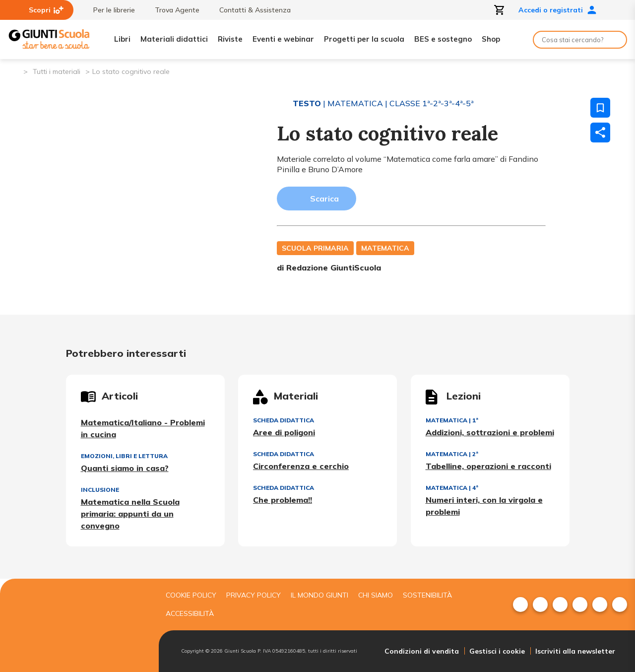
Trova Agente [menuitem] (172, 10)
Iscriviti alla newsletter (575, 651)
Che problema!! (283, 500)
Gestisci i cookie (497, 651)
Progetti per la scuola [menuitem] (364, 39)
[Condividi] (600, 133)
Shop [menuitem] (491, 39)
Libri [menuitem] (122, 39)
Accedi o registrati (558, 10)
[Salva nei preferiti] (600, 108)
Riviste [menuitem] (230, 39)
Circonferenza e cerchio (301, 466)
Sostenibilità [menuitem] (427, 595)
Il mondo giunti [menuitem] (319, 595)
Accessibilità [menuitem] (190, 613)
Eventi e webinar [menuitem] (283, 39)
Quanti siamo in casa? (125, 468)
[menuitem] (520, 605)
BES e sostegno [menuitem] (443, 39)
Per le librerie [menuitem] (109, 10)
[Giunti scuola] (77, 626)
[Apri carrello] (500, 10)
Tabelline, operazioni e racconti (488, 466)
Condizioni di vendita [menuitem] (422, 651)
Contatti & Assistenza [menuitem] (250, 10)
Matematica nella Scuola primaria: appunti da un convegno (130, 514)
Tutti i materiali (57, 71)
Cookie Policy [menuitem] (191, 595)
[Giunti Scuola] (49, 39)
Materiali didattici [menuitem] (174, 39)
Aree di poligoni (284, 432)
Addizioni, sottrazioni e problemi (490, 432)
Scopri (46, 10)
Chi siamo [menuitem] (376, 595)
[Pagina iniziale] (15, 71)
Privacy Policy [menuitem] (254, 595)
